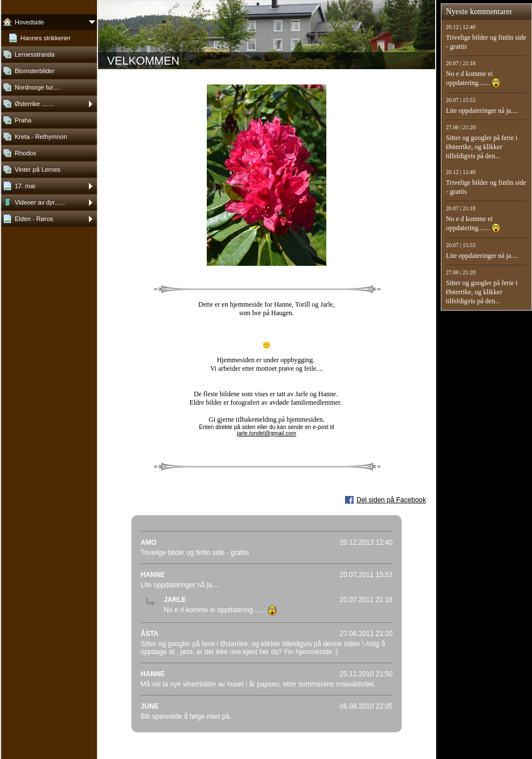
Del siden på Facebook (391, 500)
